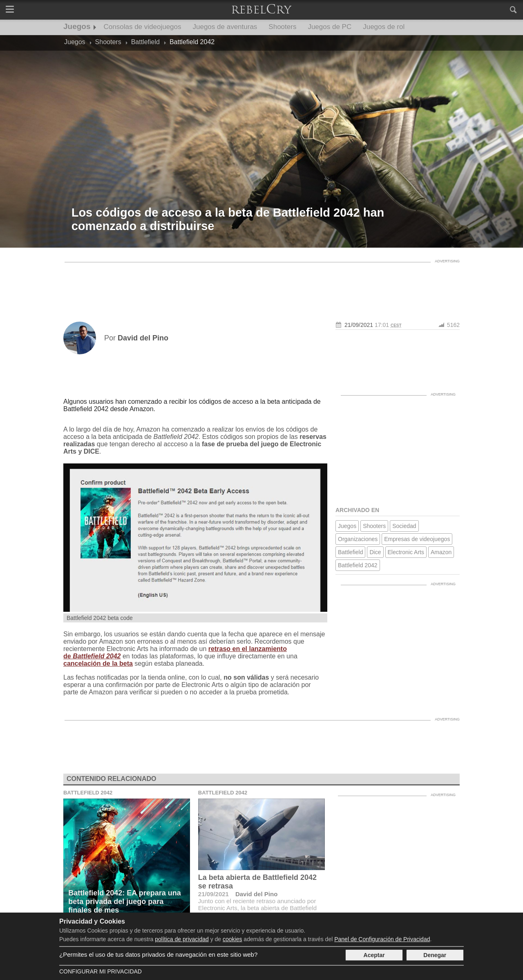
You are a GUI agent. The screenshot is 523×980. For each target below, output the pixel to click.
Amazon (441, 552)
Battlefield (350, 552)
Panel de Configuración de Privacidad (382, 939)
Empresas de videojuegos (417, 539)
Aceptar (374, 955)
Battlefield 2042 (358, 565)
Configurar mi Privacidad (101, 971)
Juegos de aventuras (225, 27)
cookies (232, 939)
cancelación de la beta (98, 663)
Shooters (282, 27)
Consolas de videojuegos (143, 27)
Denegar (435, 955)
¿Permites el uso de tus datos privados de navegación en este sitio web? (158, 954)
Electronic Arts (406, 552)
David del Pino (256, 894)
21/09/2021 (359, 325)
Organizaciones (358, 539)
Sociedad (404, 526)
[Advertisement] (261, 285)
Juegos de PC (330, 27)
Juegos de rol (384, 27)
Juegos (77, 26)
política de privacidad (182, 939)
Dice (375, 552)
